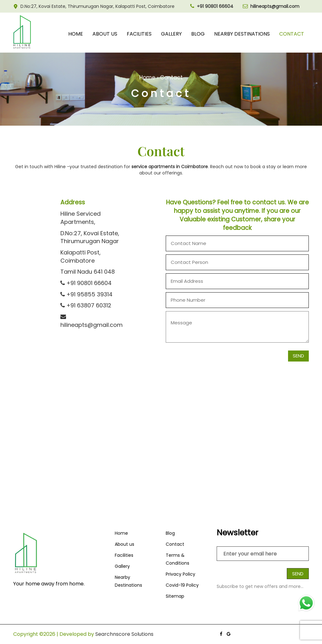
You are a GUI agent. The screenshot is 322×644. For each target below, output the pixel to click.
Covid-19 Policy (182, 585)
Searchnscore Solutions (124, 634)
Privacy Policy (180, 574)
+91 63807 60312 (86, 305)
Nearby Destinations (242, 34)
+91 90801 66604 (86, 283)
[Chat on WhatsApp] (306, 603)
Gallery (171, 34)
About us (105, 34)
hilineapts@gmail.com (92, 321)
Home (76, 34)
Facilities (139, 34)
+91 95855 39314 (86, 294)
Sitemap (175, 596)
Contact (292, 34)
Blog (198, 34)
